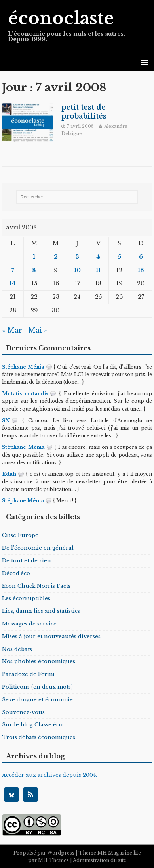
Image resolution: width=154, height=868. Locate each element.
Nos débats (17, 649)
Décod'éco (16, 573)
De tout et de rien (27, 561)
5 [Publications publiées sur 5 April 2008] (119, 257)
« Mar (12, 330)
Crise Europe (20, 535)
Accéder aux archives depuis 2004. (49, 775)
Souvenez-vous (23, 712)
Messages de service (29, 624)
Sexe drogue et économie (37, 700)
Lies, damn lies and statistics (41, 611)
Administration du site (100, 860)
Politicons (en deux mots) (37, 687)
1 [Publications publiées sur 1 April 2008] (34, 257)
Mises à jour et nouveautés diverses (51, 636)
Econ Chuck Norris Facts (36, 586)
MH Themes (53, 860)
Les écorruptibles (26, 598)
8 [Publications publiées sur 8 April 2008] (34, 270)
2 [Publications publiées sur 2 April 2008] (56, 257)
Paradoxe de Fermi (28, 674)
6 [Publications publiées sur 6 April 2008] (141, 257)
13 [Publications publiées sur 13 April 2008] (141, 270)
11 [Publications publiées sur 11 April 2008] (98, 270)
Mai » (38, 330)
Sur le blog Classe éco (32, 725)
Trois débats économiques (39, 737)
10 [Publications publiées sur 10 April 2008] (77, 270)
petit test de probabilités (84, 112)
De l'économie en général (38, 548)
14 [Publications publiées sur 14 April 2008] (13, 283)
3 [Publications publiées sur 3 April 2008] (77, 257)
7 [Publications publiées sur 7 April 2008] (13, 270)
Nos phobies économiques (39, 661)
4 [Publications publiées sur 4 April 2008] (98, 257)
